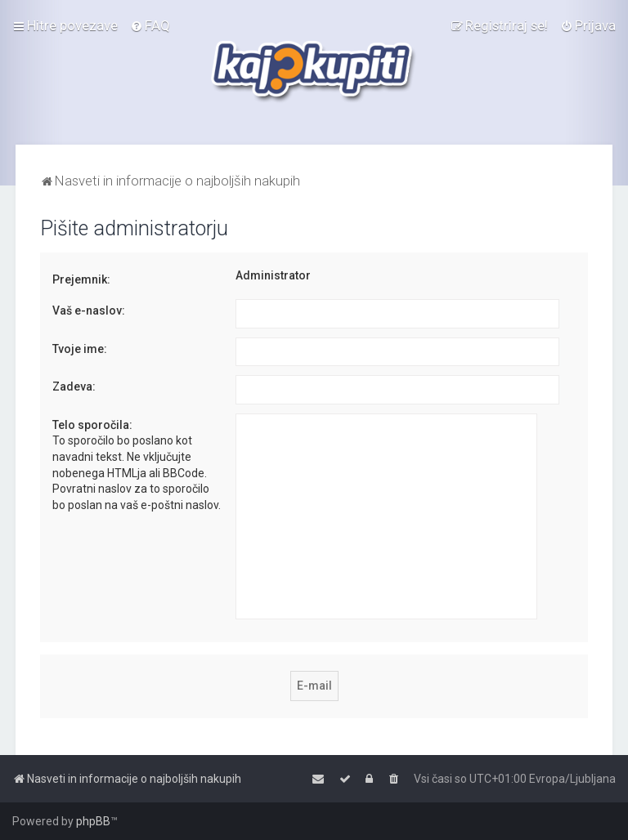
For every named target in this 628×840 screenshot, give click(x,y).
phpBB (93, 821)
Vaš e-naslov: (89, 311)
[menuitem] (150, 25)
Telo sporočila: (92, 425)
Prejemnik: (81, 279)
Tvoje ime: (80, 349)
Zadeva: (74, 386)
